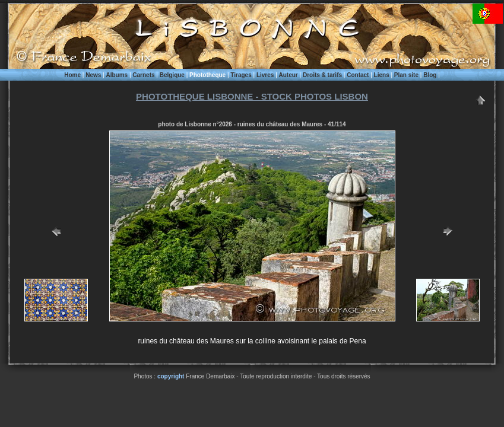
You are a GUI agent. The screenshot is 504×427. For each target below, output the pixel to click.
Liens (382, 75)
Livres (265, 75)
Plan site (406, 75)
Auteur (289, 75)
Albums (117, 75)
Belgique (172, 75)
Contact (358, 75)
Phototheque (207, 75)
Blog (430, 75)
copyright (171, 376)
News (93, 75)
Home (72, 75)
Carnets (143, 75)
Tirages (241, 75)
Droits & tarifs (322, 75)
